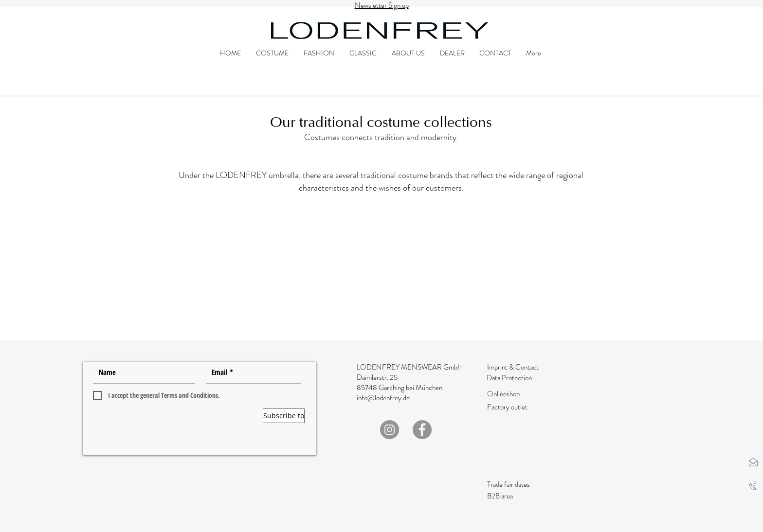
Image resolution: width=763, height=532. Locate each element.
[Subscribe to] (284, 416)
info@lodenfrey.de (383, 398)
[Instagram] (390, 430)
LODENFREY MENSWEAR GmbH (410, 367)
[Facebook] (422, 430)
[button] (753, 462)
